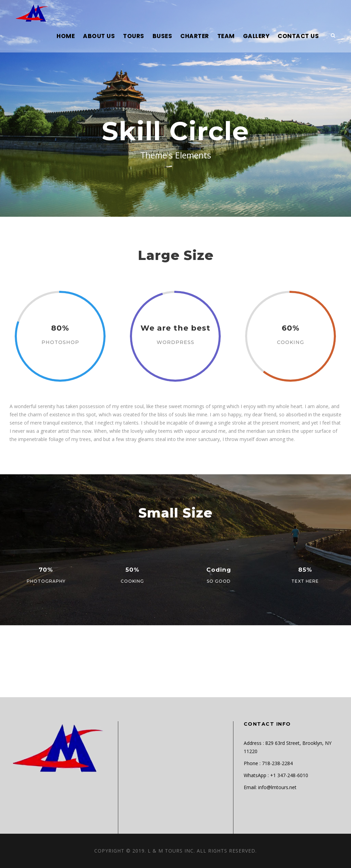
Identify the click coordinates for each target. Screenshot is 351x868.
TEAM (226, 36)
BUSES (162, 36)
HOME (66, 36)
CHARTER (195, 36)
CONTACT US (298, 36)
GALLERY (256, 36)
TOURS (134, 36)
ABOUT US (99, 36)
